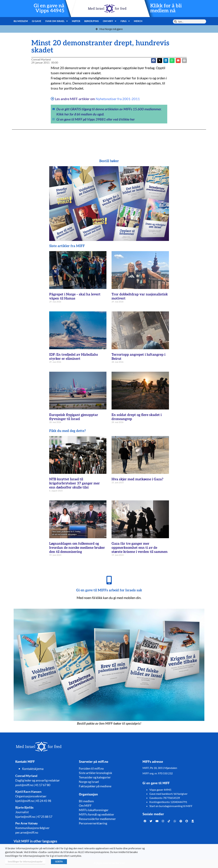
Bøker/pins (92, 21)
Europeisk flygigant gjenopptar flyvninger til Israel (74, 417)
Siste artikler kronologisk (95, 773)
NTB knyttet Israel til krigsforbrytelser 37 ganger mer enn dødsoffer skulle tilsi (75, 483)
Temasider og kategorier (95, 777)
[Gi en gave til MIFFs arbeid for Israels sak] (109, 580)
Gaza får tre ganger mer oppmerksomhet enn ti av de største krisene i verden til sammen (140, 548)
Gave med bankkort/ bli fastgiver (168, 794)
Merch (138, 21)
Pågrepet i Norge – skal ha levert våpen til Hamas (75, 296)
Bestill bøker (109, 161)
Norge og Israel (89, 782)
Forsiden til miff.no (91, 768)
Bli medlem (21, 21)
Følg (125, 21)
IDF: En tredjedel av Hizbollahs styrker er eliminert (74, 357)
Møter (76, 21)
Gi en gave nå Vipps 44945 (49, 8)
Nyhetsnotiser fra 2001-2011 (118, 99)
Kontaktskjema (33, 769)
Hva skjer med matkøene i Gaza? (137, 479)
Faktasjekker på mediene (95, 786)
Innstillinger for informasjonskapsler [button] (25, 862)
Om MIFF (110, 21)
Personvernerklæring (93, 823)
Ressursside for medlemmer (97, 819)
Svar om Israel (57, 21)
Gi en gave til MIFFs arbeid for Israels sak (109, 590)
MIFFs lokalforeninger (94, 810)
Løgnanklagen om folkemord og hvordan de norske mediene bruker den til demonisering (77, 548)
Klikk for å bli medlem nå (166, 8)
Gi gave (37, 21)
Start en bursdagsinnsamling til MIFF (171, 806)
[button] (160, 61)
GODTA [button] (59, 862)
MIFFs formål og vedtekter (96, 814)
